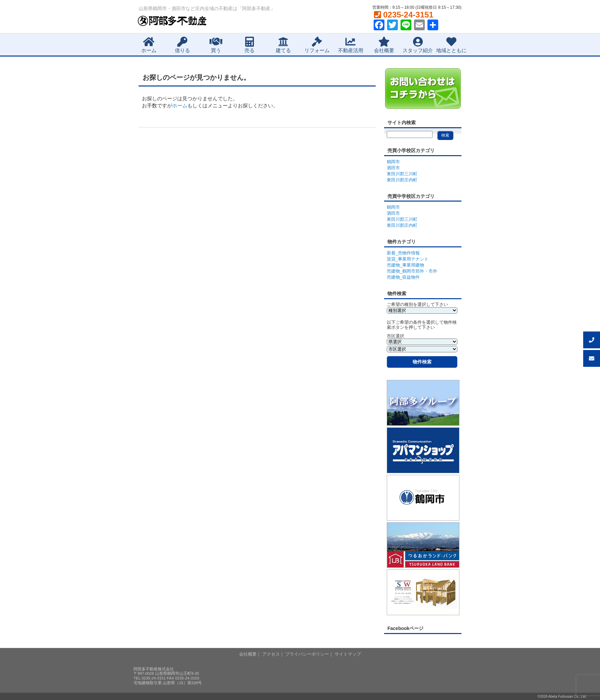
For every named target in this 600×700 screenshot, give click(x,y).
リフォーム (317, 45)
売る (250, 45)
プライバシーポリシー (307, 654)
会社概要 (384, 45)
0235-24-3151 (404, 15)
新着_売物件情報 (403, 253)
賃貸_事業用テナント (408, 259)
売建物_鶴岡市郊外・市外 (412, 271)
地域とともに (451, 45)
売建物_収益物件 (403, 277)
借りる (182, 45)
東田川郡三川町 (402, 174)
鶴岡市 (393, 162)
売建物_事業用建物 (405, 265)
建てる (283, 45)
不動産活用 (351, 45)
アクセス (271, 654)
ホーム (149, 45)
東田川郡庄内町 (402, 180)
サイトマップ (348, 654)
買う (216, 45)
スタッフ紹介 (418, 45)
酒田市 (393, 168)
